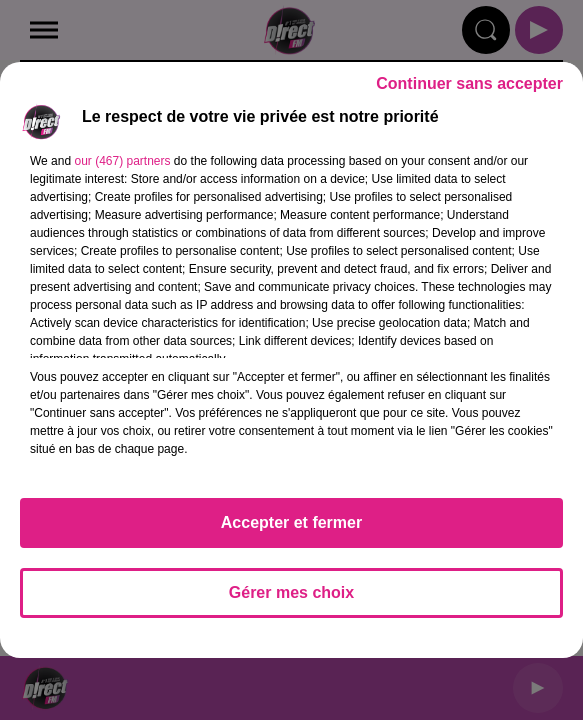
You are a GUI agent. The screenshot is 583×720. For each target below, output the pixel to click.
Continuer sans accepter (469, 83)
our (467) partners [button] (122, 161)
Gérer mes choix (291, 592)
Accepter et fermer (291, 522)
